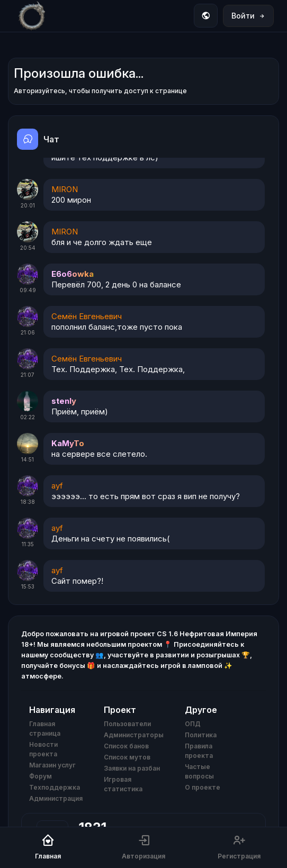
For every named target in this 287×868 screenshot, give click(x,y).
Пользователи (127, 724)
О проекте (203, 787)
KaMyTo (68, 443)
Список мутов (127, 757)
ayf (57, 486)
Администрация (56, 798)
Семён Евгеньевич (87, 316)
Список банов (126, 746)
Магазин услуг (52, 765)
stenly (64, 401)
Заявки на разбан (132, 768)
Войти (248, 16)
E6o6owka (73, 274)
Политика (201, 735)
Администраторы (134, 735)
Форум (41, 776)
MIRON (65, 189)
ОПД (193, 724)
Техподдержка (55, 787)
